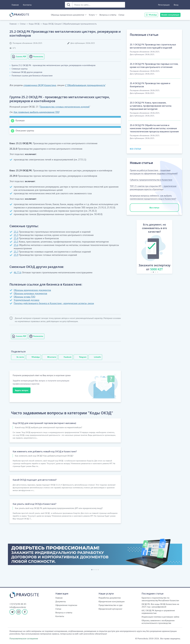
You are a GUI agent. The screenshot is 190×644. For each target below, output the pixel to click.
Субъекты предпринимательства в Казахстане (151, 180)
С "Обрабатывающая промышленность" (85, 85)
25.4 (16, 238)
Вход (176, 5)
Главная (15, 5)
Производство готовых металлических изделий (65, 107)
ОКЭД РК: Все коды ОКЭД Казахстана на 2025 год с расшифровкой (160, 605)
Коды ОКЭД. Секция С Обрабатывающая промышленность (70, 24)
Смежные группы (20, 69)
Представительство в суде (111, 605)
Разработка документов (110, 598)
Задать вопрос (22, 390)
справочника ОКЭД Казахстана (40, 85)
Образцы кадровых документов (30, 293)
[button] (134, 247)
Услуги (92, 15)
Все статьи (154, 208)
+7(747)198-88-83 (18, 604)
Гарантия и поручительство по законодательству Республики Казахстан (160, 599)
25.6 (16, 245)
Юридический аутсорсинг (110, 609)
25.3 (16, 235)
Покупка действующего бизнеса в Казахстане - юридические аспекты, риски (54, 303)
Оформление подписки (66, 605)
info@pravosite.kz (18, 607)
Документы (61, 601)
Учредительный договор (27, 300)
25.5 (16, 242)
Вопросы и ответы (108, 15)
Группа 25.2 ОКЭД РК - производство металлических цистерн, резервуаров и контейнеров (54, 65)
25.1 (16, 232)
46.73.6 (18, 272)
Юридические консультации (112, 601)
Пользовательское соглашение (24, 638)
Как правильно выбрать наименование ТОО (36, 112)
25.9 (16, 255)
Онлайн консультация (170, 15)
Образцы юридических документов (67, 15)
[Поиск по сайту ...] (99, 5)
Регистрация (164, 5)
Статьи (121, 15)
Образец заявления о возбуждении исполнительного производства (158, 622)
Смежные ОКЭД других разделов (27, 72)
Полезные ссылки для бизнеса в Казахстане (32, 76)
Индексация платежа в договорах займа (160, 617)
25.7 (16, 252)
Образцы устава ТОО (24, 297)
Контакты (27, 5)
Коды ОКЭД (34, 24)
